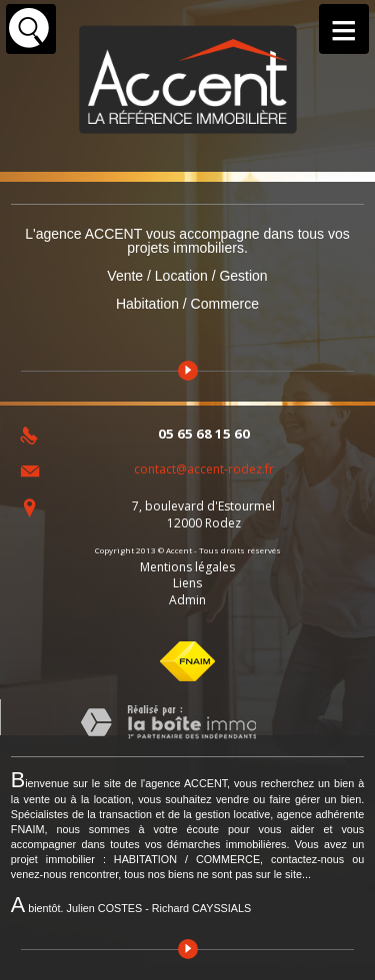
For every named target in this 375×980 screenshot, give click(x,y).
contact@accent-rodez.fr (204, 469)
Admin (187, 600)
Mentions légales (187, 567)
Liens (187, 583)
